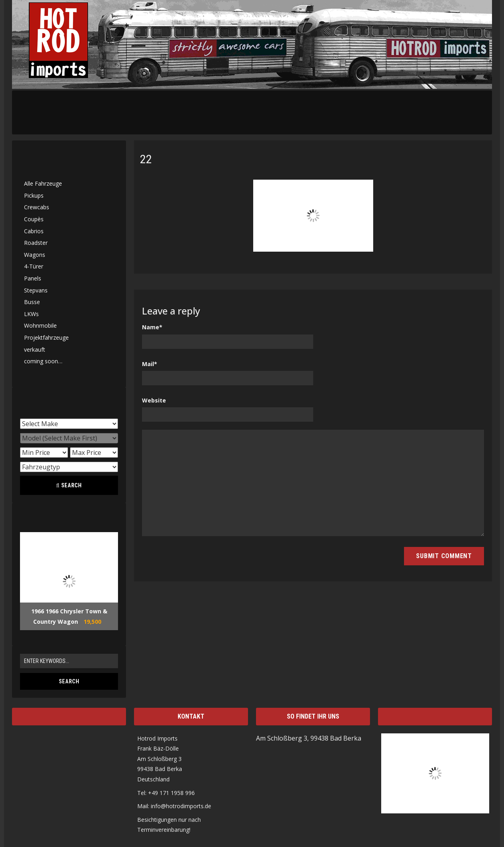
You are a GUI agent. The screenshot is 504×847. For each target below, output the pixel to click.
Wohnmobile (40, 325)
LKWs (31, 314)
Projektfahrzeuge (46, 337)
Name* (152, 327)
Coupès (34, 219)
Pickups (34, 195)
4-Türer (34, 266)
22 (146, 159)
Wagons (35, 255)
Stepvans (36, 290)
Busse (32, 302)
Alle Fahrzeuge (43, 183)
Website (154, 400)
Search (69, 485)
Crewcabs (37, 207)
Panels (33, 278)
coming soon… (43, 361)
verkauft (35, 349)
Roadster (36, 243)
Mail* (150, 364)
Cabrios (34, 231)
